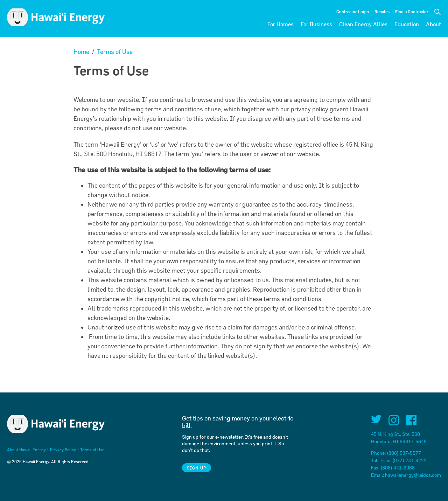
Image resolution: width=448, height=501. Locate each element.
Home (81, 52)
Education (407, 24)
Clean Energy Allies (363, 24)
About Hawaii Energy (26, 450)
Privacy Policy (63, 450)
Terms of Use (115, 52)
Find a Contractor (412, 12)
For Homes (281, 24)
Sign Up (197, 468)
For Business (316, 24)
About (433, 24)
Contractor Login (353, 12)
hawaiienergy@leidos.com (413, 475)
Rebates (382, 12)
